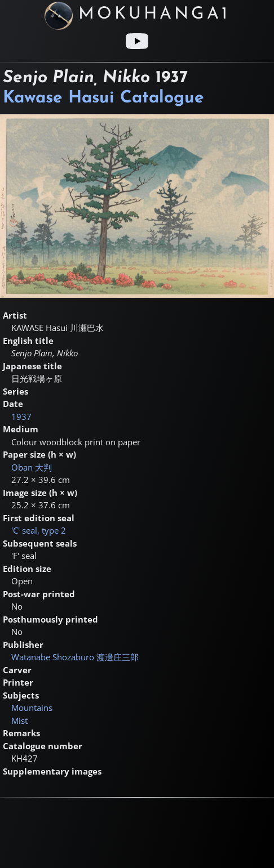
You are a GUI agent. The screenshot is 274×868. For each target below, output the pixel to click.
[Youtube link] (137, 41)
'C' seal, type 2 (39, 530)
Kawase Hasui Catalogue (103, 98)
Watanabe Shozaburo (75, 657)
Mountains (32, 708)
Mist (19, 721)
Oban (32, 467)
